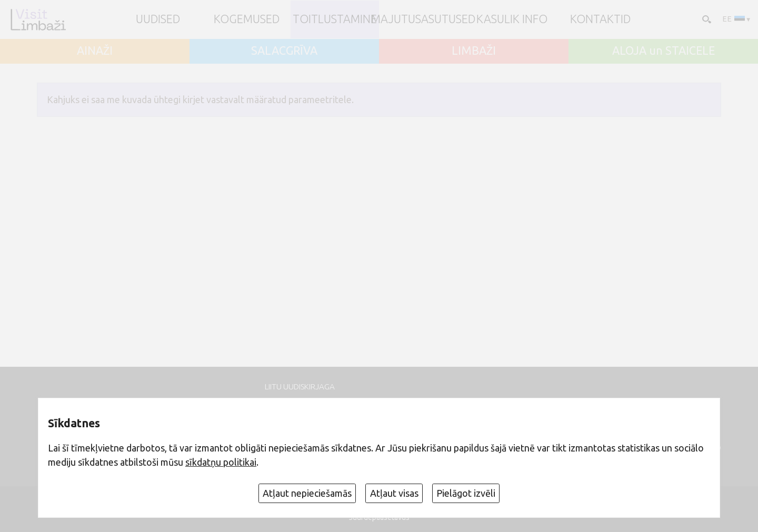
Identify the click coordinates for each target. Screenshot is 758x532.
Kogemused (247, 19)
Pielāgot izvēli (466, 493)
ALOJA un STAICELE (664, 51)
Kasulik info (512, 19)
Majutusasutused (423, 19)
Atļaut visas (394, 493)
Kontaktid (600, 19)
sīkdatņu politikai (221, 462)
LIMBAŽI (474, 51)
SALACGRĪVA (284, 51)
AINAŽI (95, 51)
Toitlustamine (335, 19)
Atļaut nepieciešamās (307, 493)
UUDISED (158, 19)
